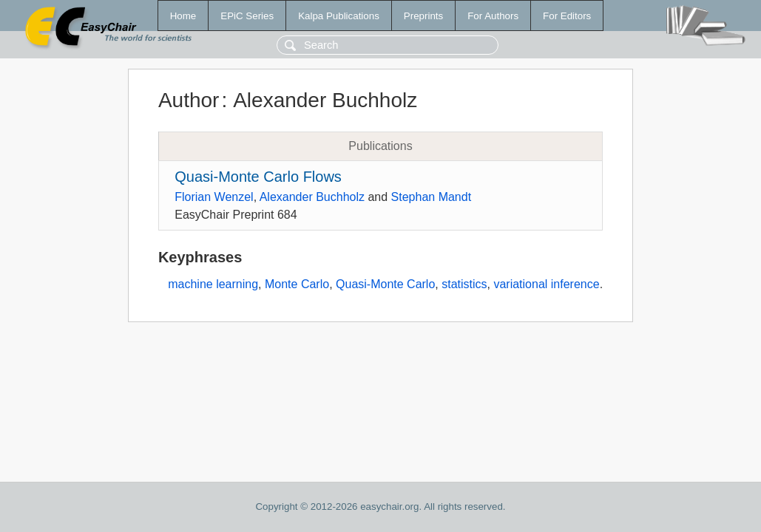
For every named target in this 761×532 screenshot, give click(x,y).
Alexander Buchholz (312, 197)
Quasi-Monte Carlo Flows (258, 177)
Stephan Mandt (432, 197)
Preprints (423, 16)
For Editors (567, 16)
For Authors (493, 16)
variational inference (546, 284)
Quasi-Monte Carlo (385, 284)
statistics (464, 284)
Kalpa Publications (339, 16)
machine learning (213, 284)
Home (183, 16)
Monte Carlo (297, 284)
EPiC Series (247, 16)
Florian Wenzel (214, 197)
